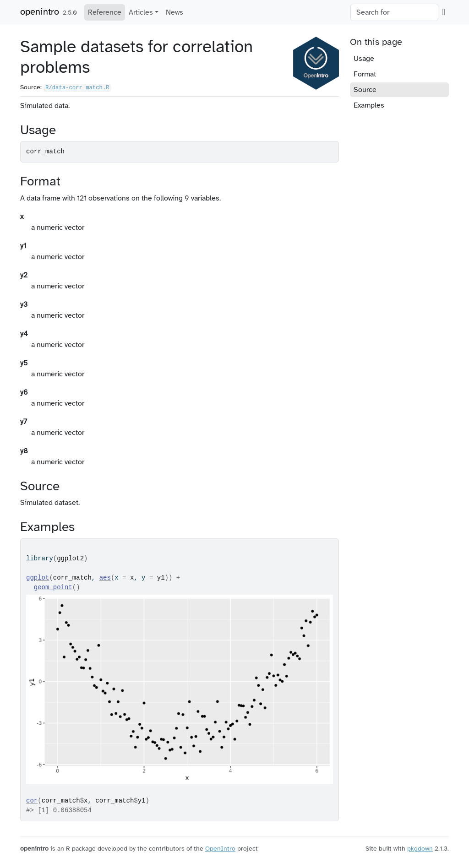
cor (32, 801)
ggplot (38, 578)
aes (105, 578)
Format (365, 74)
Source (365, 90)
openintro (40, 12)
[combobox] (394, 12)
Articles (141, 12)
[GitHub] (444, 12)
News (175, 12)
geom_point (53, 587)
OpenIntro (220, 849)
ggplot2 (70, 559)
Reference (105, 12)
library (40, 559)
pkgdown (420, 849)
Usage (364, 59)
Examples (369, 105)
